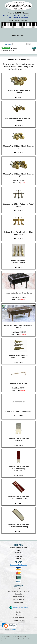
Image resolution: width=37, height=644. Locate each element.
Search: (8, 44)
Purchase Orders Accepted (18, 565)
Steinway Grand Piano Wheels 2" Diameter (18, 92)
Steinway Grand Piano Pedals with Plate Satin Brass (18, 233)
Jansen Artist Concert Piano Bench (19, 293)
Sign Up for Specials (8, 50)
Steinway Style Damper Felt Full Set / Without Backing (18, 526)
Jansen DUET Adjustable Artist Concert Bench (19, 326)
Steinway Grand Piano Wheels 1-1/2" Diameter (18, 120)
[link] (9, 626)
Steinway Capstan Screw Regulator (18, 411)
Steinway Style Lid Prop (18, 383)
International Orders (18, 597)
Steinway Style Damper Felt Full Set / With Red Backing (18, 498)
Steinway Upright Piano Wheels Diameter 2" (19, 147)
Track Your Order (19, 620)
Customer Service (19, 618)
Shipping (19, 612)
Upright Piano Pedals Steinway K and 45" (18, 262)
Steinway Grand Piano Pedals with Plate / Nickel (18, 205)
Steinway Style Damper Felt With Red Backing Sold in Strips (18, 469)
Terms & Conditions (18, 599)
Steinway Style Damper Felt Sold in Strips (18, 440)
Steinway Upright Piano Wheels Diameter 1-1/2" (19, 175)
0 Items (15, 48)
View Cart (6, 48)
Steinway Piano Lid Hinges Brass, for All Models (19, 357)
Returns (19, 615)
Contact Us (19, 594)
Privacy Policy (19, 602)
